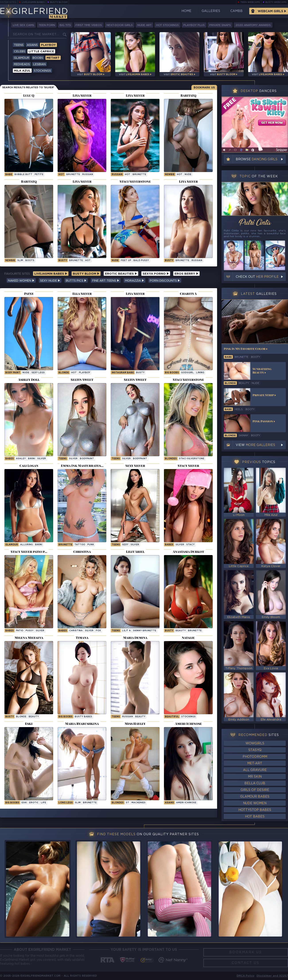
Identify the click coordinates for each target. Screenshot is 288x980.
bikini (31, 459)
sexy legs (38, 373)
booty (256, 357)
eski (24, 803)
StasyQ (255, 750)
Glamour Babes (255, 797)
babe (9, 175)
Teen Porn (47, 25)
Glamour (22, 58)
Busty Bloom (59, 2)
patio (20, 631)
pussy (29, 631)
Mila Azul (22, 71)
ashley (21, 459)
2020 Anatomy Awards (253, 25)
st (127, 803)
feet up (126, 261)
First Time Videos (89, 25)
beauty (181, 631)
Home (186, 11)
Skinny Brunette (145, 631)
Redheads (22, 64)
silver (42, 459)
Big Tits (65, 25)
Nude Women (255, 803)
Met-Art (255, 763)
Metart (53, 58)
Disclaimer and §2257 (272, 976)
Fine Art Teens (106, 281)
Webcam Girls (270, 11)
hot (61, 175)
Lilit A (126, 631)
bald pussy (141, 261)
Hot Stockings (167, 25)
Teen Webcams (250, 2)
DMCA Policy (245, 976)
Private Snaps (220, 25)
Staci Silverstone (192, 459)
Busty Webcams (276, 2)
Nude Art (144, 25)
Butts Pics (76, 281)
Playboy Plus (194, 25)
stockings (188, 717)
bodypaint (87, 459)
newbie (170, 175)
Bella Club (255, 783)
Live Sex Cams (23, 25)
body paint (13, 373)
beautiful (172, 717)
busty (63, 261)
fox (98, 631)
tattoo (80, 545)
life (43, 803)
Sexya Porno (156, 274)
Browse (257, 159)
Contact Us (246, 963)
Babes (10, 459)
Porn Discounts (165, 281)
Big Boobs (172, 373)
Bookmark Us (204, 88)
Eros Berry (186, 274)
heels (239, 409)
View (255, 445)
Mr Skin (255, 777)
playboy (85, 373)
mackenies (138, 803)
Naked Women (21, 281)
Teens (19, 45)
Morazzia (134, 281)
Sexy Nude (50, 281)
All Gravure (255, 770)
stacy (190, 545)
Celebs (20, 52)
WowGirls (255, 743)
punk (91, 545)
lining (200, 373)
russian (88, 175)
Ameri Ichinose (186, 803)
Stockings (42, 71)
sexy (125, 545)
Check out (257, 277)
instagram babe (123, 373)
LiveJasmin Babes (33, 2)
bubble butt (23, 175)
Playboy (48, 45)
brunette (73, 175)
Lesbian (39, 64)
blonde (64, 373)
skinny (243, 436)
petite (39, 175)
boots (30, 261)
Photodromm (255, 757)
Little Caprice (41, 52)
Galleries (211, 11)
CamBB (236, 11)
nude (188, 175)
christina (76, 631)
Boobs (38, 58)
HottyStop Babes (255, 810)
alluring (26, 545)
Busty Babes (83, 717)
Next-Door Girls (120, 25)
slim (20, 261)
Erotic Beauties (121, 274)
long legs (66, 803)
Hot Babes (255, 817)
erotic (34, 803)
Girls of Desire (255, 790)
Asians (32, 45)
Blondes (171, 459)
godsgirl (187, 373)
